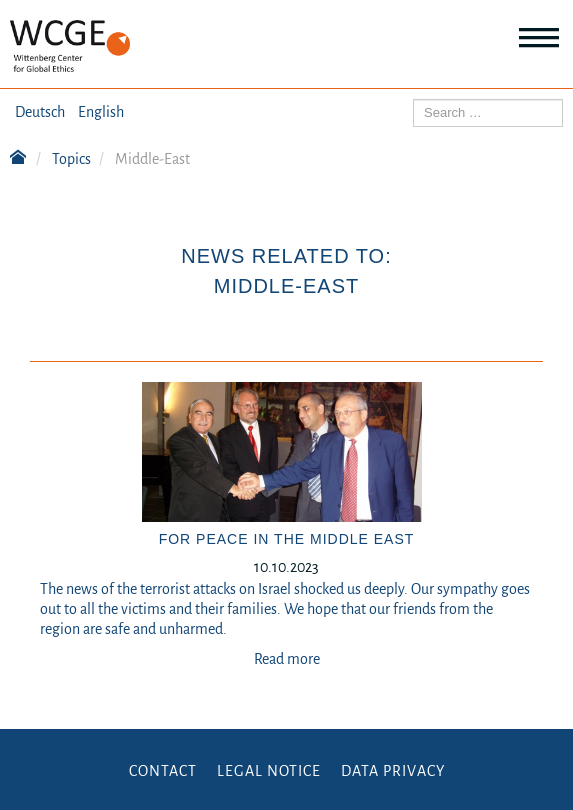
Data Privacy (393, 771)
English (101, 112)
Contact (163, 771)
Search (413, 99)
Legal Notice (269, 771)
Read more (287, 659)
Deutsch (40, 112)
